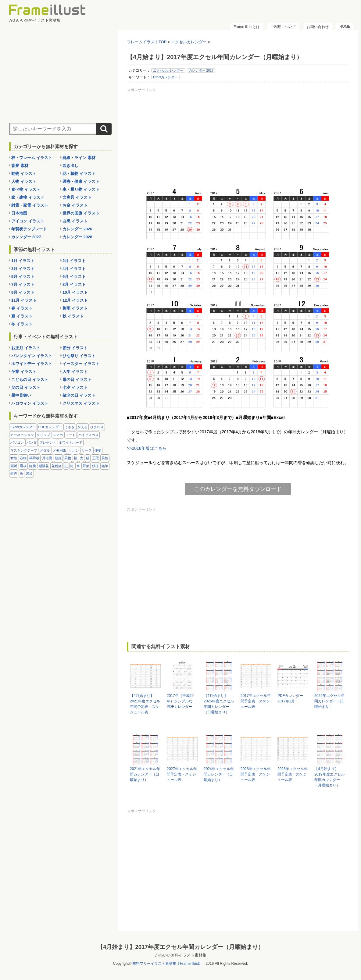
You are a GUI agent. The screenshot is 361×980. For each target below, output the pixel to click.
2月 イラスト (74, 261)
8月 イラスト (74, 284)
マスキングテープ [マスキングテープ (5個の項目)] (24, 450)
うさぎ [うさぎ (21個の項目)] (70, 427)
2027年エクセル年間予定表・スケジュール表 (182, 774)
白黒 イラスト (75, 221)
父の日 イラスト (26, 387)
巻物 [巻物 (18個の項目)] (23, 458)
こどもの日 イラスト (30, 380)
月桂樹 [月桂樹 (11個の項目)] (47, 458)
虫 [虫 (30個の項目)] (66, 466)
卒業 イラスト (24, 372)
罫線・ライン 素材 (79, 158)
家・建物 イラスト (28, 197)
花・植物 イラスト (79, 174)
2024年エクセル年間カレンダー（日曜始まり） (219, 774)
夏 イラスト (22, 316)
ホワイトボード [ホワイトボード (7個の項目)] (71, 442)
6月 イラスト (74, 277)
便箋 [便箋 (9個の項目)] (98, 450)
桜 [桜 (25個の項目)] (75, 458)
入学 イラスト (75, 372)
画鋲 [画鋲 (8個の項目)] (14, 466)
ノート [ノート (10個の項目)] (71, 435)
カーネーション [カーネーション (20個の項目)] (22, 435)
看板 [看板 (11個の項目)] (23, 466)
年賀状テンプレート (29, 229)
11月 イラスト (24, 300)
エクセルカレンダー (168, 70)
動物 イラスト (24, 174)
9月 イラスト (23, 292)
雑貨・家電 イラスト (30, 205)
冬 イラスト (22, 324)
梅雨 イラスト (75, 308)
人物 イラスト (24, 181)
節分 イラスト (75, 348)
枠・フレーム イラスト (32, 158)
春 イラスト (22, 308)
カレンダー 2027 (26, 237)
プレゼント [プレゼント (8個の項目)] (48, 442)
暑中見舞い (21, 395)
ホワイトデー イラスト (32, 364)
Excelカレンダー (165, 77)
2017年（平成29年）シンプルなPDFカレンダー (180, 701)
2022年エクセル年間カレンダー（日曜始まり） (329, 701)
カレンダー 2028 (77, 237)
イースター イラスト (81, 364)
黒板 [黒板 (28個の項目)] (29, 474)
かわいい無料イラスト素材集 (181, 955)
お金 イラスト (75, 205)
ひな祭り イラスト (79, 356)
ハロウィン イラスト (30, 403)
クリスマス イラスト (81, 403)
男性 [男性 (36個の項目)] (105, 458)
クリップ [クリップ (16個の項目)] (43, 435)
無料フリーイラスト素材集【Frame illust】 (167, 964)
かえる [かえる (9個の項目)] (82, 427)
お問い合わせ (318, 27)
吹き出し (70, 166)
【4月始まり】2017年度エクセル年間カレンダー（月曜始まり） (180, 947)
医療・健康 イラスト (81, 181)
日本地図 (19, 213)
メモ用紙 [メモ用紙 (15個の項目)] (59, 450)
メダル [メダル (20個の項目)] (45, 450)
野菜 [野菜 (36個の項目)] (86, 466)
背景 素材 (20, 166)
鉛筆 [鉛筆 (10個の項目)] (105, 466)
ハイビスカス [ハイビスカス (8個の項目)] (88, 435)
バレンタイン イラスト (32, 356)
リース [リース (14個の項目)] (87, 450)
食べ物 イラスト (26, 189)
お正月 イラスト (26, 348)
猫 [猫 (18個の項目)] (88, 458)
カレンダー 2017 (201, 70)
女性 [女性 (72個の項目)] (14, 458)
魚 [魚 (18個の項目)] (21, 474)
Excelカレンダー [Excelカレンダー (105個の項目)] (23, 427)
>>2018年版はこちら (147, 448)
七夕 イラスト (75, 387)
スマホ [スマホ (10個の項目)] (58, 435)
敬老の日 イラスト (79, 395)
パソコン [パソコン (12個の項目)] (17, 442)
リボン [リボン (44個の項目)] (74, 450)
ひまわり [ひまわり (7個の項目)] (97, 427)
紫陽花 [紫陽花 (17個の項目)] (44, 466)
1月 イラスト (23, 261)
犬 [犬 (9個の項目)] (82, 458)
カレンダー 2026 (77, 229)
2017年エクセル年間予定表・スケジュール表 (256, 701)
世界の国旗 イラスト (81, 213)
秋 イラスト (73, 316)
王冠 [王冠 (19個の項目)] (95, 458)
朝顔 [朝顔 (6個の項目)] (58, 458)
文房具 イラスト (77, 197)
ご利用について (283, 27)
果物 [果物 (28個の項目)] (68, 458)
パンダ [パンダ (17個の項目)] (32, 442)
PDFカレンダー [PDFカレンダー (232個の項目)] (50, 427)
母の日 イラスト (77, 380)
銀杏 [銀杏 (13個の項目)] (14, 474)
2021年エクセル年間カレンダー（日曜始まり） (145, 774)
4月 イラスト (74, 269)
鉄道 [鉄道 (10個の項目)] (95, 466)
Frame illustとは (247, 27)
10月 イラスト (75, 292)
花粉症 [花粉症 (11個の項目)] (57, 466)
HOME (345, 27)
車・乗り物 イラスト (81, 189)
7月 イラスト (23, 284)
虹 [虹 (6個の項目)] (72, 466)
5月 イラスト (23, 277)
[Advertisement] (238, 137)
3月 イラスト (23, 269)
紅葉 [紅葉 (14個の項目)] (33, 466)
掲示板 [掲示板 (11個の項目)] (34, 458)
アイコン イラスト (28, 221)
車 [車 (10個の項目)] (78, 466)
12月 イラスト (75, 300)
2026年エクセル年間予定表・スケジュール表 (293, 774)
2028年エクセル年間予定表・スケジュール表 (256, 774)
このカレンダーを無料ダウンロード (238, 489)
